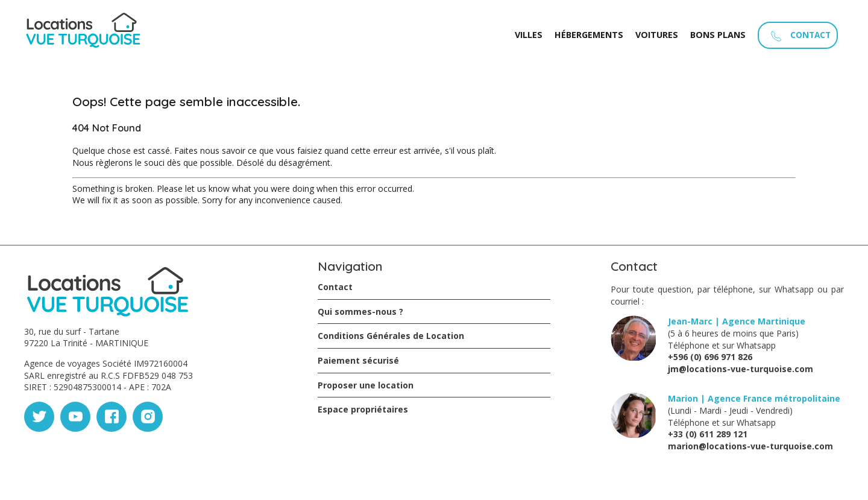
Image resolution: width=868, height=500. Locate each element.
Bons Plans (718, 35)
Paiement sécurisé (358, 360)
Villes (529, 35)
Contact (335, 287)
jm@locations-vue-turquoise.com (741, 369)
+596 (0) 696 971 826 (710, 357)
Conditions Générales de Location (391, 336)
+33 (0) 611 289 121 (708, 434)
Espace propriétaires (363, 409)
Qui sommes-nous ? (360, 312)
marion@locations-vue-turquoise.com (750, 446)
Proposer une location (366, 385)
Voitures (657, 35)
